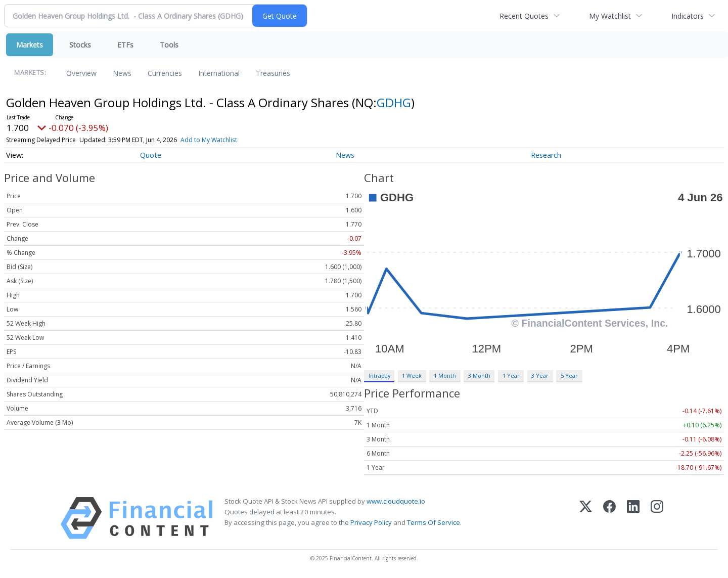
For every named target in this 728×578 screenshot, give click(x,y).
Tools (169, 45)
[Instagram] (657, 518)
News (122, 73)
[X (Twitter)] (586, 518)
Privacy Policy (371, 522)
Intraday (379, 375)
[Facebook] (609, 518)
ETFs (125, 45)
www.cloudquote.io (396, 501)
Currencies (165, 73)
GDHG (394, 102)
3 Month (479, 375)
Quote (151, 155)
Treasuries (273, 73)
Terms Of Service (434, 522)
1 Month (445, 375)
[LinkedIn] (633, 518)
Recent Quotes (524, 16)
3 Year (540, 375)
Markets (30, 45)
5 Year (569, 375)
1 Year (511, 375)
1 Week (412, 375)
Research (546, 155)
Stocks (80, 45)
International (219, 73)
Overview (81, 73)
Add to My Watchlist (209, 140)
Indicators (688, 16)
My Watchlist (610, 16)
